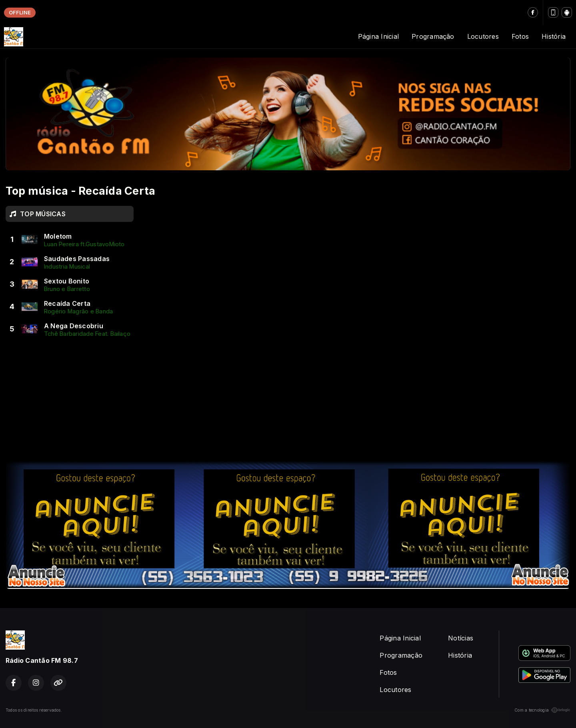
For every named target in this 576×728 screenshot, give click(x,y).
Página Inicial (378, 36)
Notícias (461, 638)
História (554, 36)
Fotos (520, 36)
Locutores (483, 36)
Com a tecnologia (542, 710)
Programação (433, 36)
